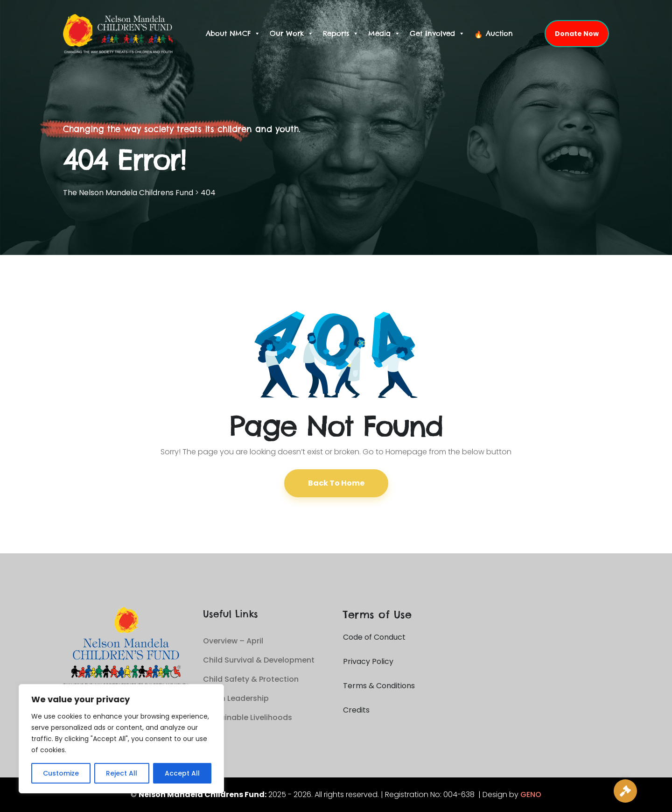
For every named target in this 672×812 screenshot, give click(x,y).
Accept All (182, 773)
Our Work (292, 34)
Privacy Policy (368, 661)
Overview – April (233, 641)
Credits (356, 710)
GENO (531, 794)
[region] (121, 739)
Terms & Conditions (379, 686)
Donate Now (577, 34)
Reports (341, 34)
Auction (499, 33)
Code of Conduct (374, 637)
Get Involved (437, 34)
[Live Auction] (625, 791)
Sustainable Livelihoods (248, 717)
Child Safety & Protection (251, 679)
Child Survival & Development (259, 660)
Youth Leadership (236, 698)
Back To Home (336, 483)
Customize (61, 773)
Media (384, 34)
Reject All (122, 773)
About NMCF (233, 34)
